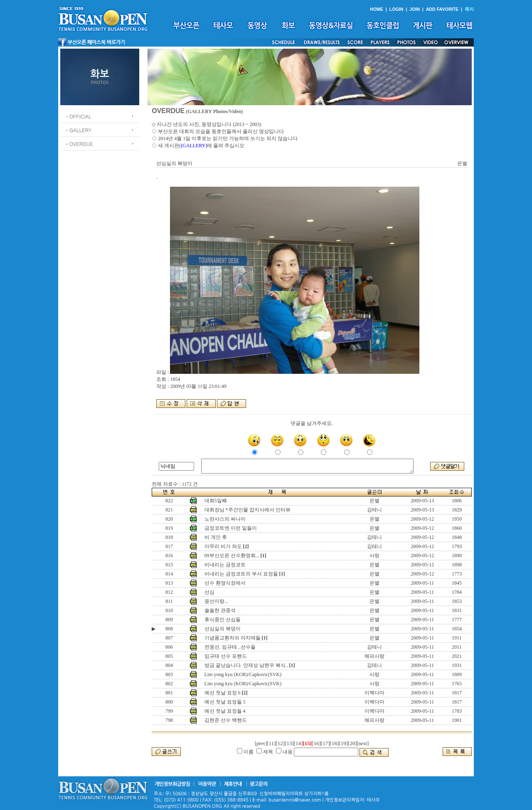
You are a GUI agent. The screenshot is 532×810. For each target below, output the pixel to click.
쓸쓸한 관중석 (220, 610)
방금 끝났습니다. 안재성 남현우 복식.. (246, 665)
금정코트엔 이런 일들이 (231, 528)
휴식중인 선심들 (223, 620)
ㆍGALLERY (78, 130)
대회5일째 (216, 501)
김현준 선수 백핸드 (226, 720)
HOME (377, 9)
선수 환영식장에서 (225, 583)
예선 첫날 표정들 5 (225, 702)
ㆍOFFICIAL (78, 116)
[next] (363, 743)
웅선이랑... (216, 601)
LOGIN (397, 9)
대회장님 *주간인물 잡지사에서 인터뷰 (248, 510)
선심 (209, 592)
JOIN (415, 9)
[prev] (261, 743)
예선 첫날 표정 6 (223, 693)
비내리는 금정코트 (225, 565)
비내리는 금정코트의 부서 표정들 (241, 574)
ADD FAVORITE (442, 9)
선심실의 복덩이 (223, 629)
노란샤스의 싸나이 (225, 519)
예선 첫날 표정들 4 (225, 711)
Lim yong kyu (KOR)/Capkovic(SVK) (243, 674)
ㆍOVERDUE (79, 144)
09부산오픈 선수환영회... (232, 556)
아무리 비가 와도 (223, 546)
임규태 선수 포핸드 (226, 656)
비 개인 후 (216, 537)
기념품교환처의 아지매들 (233, 638)
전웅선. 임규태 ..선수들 (230, 647)
